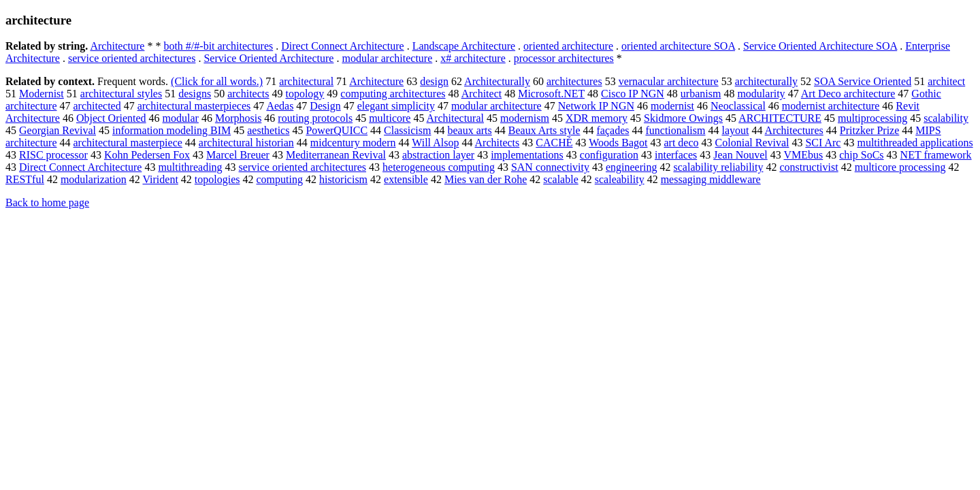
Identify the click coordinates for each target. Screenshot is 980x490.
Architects (497, 143)
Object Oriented (111, 118)
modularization (94, 179)
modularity (761, 94)
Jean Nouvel (740, 155)
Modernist (42, 94)
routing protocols (315, 118)
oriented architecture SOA (678, 46)
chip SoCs (861, 155)
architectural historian (246, 143)
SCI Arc (823, 143)
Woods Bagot (618, 143)
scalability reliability (719, 167)
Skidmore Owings (683, 118)
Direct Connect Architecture (342, 46)
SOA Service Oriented (863, 81)
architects (248, 94)
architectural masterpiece (128, 143)
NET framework (936, 155)
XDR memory (597, 118)
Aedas (280, 106)
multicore (390, 118)
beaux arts (469, 130)
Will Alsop (435, 143)
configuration (609, 155)
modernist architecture (831, 106)
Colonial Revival (752, 143)
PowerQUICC (337, 130)
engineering (632, 167)
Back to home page (47, 202)
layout (735, 130)
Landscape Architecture (464, 46)
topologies (217, 179)
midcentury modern (353, 143)
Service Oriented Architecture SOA (820, 46)
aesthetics (268, 130)
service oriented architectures (132, 58)
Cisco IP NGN (633, 94)
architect (946, 81)
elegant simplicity (396, 106)
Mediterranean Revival (336, 155)
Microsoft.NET (551, 94)
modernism (525, 118)
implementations (527, 155)
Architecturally (497, 81)
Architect (482, 94)
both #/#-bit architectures (218, 46)
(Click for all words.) (217, 81)
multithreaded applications (915, 143)
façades (613, 130)
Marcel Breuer (238, 155)
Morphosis (238, 118)
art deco (681, 143)
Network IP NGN (596, 106)
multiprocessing (872, 118)
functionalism (675, 130)
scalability (946, 118)
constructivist (808, 167)
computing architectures (393, 94)
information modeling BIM (171, 130)
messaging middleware (711, 179)
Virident (160, 179)
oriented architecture (568, 46)
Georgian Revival (58, 130)
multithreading (190, 167)
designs (195, 94)
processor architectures (564, 58)
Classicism (407, 130)
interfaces (676, 155)
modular (181, 118)
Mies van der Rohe (486, 179)
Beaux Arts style (544, 130)
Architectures (794, 130)
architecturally (766, 81)
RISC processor (53, 155)
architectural (306, 81)
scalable (561, 179)
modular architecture (387, 58)
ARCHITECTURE (780, 118)
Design (325, 106)
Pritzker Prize (870, 130)
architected (97, 106)
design (434, 81)
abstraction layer (438, 155)
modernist (672, 106)
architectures (574, 81)
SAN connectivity (550, 167)
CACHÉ (554, 143)
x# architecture (473, 58)
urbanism (701, 94)
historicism (343, 179)
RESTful (25, 179)
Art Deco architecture (848, 94)
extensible (406, 179)
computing (280, 179)
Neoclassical (738, 106)
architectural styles (121, 94)
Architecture (117, 46)
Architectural (455, 118)
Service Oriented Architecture (268, 58)
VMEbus (803, 155)
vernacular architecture (669, 81)
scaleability (620, 179)
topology (305, 94)
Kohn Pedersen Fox (147, 155)
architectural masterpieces (194, 106)
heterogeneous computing (439, 167)
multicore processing (900, 167)
